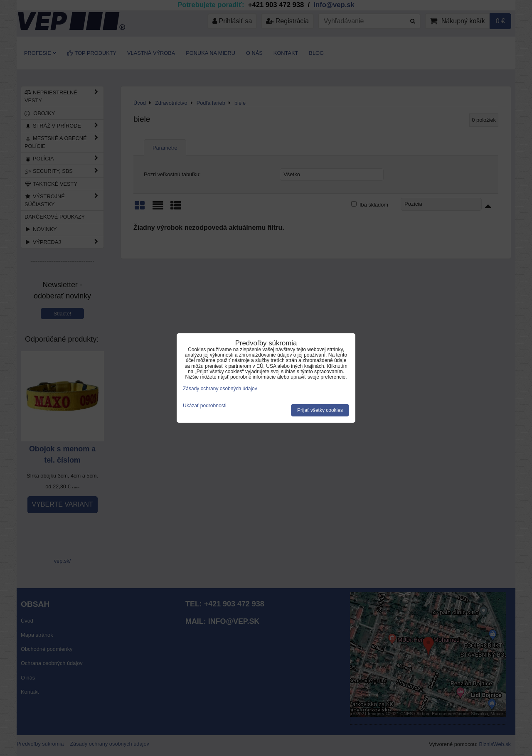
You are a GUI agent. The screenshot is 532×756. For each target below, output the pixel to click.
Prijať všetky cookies (320, 410)
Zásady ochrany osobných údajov (220, 389)
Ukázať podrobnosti (205, 406)
